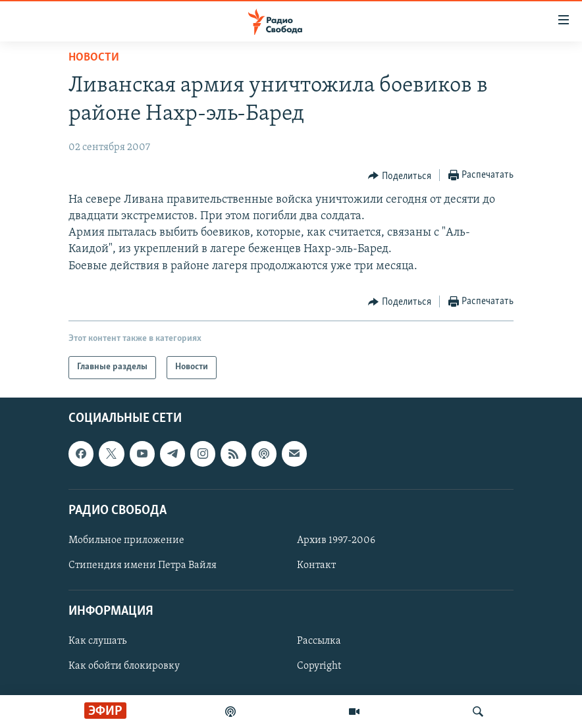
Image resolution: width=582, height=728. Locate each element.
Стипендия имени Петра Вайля (143, 565)
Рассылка (319, 641)
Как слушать (97, 641)
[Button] (400, 176)
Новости (94, 58)
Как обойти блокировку (124, 666)
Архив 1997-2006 (336, 540)
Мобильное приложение (126, 540)
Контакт (316, 565)
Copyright (319, 666)
